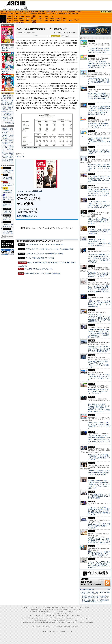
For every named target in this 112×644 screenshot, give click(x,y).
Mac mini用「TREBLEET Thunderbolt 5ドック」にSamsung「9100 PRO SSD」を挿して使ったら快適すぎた (99, 243)
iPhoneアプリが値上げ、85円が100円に (38, 269)
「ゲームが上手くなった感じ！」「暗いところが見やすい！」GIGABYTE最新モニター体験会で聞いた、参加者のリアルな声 (99, 204)
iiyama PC (53, 610)
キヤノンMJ (16, 22)
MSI (40, 16)
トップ (3, 11)
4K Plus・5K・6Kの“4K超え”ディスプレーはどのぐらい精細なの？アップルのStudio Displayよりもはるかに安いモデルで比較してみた (99, 97)
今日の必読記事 (37, 620)
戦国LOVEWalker (89, 622)
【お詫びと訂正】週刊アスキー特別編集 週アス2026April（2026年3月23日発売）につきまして (95, 597)
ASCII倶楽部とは (9, 123)
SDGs (57, 14)
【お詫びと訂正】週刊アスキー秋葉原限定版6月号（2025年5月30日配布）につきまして (95, 601)
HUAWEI (52, 18)
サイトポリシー (37, 627)
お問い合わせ (68, 627)
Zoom (71, 20)
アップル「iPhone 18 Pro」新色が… (8, 185)
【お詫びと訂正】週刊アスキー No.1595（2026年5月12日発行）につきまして (96, 593)
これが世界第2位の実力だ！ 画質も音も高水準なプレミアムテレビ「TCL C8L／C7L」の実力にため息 (99, 179)
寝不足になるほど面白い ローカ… (8, 198)
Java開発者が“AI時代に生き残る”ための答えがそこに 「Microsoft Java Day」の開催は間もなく (99, 364)
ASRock (40, 18)
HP (52, 16)
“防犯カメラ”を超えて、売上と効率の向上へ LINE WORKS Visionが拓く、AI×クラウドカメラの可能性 (99, 167)
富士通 (10, 16)
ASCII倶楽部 (106, 12)
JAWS (9, 20)
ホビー (48, 11)
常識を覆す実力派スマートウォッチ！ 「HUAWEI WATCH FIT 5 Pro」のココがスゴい (99, 391)
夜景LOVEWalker (60, 622)
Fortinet (58, 20)
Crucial (46, 18)
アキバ (61, 11)
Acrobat (16, 20)
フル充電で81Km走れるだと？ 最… (8, 232)
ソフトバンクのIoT (77, 20)
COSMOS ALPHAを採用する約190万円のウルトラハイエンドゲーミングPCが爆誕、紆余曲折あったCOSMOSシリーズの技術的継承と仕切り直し (99, 333)
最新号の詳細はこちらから (27, 216)
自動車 (42, 11)
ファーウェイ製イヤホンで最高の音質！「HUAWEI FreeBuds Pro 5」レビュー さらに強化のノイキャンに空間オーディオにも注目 (99, 289)
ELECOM (9, 18)
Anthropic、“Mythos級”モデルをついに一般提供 (8, 137)
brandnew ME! (34, 22)
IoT (10, 11)
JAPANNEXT (22, 22)
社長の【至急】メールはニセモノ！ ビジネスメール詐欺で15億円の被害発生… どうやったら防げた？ (99, 425)
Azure (28, 20)
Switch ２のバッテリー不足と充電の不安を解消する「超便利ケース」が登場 (99, 526)
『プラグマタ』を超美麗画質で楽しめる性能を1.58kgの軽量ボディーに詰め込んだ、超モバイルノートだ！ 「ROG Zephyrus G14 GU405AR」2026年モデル (99, 110)
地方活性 (61, 14)
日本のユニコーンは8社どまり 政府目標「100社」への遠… (7, 108)
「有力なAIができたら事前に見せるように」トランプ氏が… (7, 97)
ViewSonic (59, 18)
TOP (24, 607)
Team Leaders (53, 618)
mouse (16, 16)
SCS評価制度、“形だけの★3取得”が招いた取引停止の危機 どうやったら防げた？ (98, 125)
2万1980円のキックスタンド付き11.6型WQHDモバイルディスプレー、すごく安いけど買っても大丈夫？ (99, 377)
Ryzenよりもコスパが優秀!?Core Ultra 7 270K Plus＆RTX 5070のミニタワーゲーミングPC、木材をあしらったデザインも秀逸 (99, 192)
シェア (35, 36)
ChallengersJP (75, 14)
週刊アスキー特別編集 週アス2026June (8, 49)
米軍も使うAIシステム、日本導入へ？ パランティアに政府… (7, 113)
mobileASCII (62, 620)
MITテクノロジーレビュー (72, 620)
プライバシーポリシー (49, 627)
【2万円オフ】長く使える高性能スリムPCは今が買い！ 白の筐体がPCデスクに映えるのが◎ (99, 50)
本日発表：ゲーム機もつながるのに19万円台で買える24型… (7, 102)
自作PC (53, 11)
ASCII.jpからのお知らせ (87, 589)
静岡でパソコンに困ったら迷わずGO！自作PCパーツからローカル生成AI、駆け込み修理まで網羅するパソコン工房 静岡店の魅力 (99, 349)
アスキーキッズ (4, 14)
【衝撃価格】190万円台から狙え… (8, 192)
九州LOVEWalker (70, 622)
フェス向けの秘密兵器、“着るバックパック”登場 (8, 142)
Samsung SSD (34, 616)
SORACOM (50, 616)
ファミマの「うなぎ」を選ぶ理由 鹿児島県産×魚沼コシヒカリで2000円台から (100, 232)
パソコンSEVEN (34, 16)
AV (57, 11)
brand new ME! (66, 614)
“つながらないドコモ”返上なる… (8, 212)
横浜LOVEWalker (41, 622)
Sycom (28, 16)
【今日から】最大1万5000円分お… (8, 225)
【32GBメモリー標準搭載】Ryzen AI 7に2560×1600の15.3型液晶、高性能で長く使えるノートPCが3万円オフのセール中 (99, 65)
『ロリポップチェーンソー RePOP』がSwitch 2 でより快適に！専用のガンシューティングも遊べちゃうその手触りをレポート (99, 540)
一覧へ (12, 163)
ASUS (46, 16)
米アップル (20, 156)
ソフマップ (28, 22)
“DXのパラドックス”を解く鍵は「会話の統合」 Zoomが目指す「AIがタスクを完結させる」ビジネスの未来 (99, 457)
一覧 (48, 36)
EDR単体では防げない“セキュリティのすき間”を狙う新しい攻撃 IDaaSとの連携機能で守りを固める (99, 81)
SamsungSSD (33, 18)
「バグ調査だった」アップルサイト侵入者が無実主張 (44, 244)
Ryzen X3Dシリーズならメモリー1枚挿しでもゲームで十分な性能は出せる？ (99, 152)
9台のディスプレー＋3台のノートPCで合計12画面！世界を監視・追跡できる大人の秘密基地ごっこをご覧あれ (99, 221)
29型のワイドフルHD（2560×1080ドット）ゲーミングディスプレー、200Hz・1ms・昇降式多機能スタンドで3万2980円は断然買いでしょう (99, 318)
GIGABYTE (28, 18)
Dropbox (40, 20)
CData (46, 20)
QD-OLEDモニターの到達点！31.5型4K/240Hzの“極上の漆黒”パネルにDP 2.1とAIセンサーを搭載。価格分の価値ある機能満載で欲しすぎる (99, 511)
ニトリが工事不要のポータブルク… (8, 171)
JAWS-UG (38, 612)
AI (7, 11)
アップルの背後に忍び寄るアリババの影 (40, 258)
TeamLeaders (42, 14)
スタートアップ (72, 12)
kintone (22, 20)
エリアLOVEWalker (32, 622)
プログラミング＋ (61, 618)
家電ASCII (18, 14)
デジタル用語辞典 (54, 620)
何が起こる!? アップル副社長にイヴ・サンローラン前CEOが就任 (49, 249)
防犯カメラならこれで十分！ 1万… (8, 205)
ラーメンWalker (22, 622)
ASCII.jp (16, 3)
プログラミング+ (50, 14)
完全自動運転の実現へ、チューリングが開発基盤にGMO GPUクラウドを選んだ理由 (99, 496)
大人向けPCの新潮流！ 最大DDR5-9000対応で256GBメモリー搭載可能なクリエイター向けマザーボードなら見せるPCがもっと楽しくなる (99, 484)
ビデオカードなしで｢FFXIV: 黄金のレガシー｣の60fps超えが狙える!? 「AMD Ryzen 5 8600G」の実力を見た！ (99, 565)
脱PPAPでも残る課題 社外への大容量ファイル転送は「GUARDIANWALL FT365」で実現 (99, 141)
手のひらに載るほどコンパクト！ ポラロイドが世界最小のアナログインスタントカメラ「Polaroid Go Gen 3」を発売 (8, 157)
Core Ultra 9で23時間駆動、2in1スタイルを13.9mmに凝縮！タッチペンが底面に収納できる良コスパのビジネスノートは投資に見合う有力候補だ (99, 258)
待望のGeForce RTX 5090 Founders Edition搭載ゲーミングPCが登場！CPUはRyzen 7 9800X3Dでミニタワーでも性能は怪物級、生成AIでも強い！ (99, 408)
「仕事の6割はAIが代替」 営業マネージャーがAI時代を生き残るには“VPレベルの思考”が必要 (99, 472)
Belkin (65, 18)
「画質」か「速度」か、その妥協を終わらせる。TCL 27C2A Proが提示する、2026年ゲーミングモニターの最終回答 (99, 304)
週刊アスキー (34, 14)
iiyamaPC (22, 16)
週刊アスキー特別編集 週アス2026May (8, 71)
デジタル (27, 11)
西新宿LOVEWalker (51, 622)
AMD (16, 18)
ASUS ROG (22, 18)
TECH (21, 11)
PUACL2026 (67, 14)
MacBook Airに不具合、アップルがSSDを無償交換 (42, 273)
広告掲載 (76, 627)
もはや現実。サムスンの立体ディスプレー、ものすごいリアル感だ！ (8, 131)
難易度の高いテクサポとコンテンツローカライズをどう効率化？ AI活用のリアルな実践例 (99, 275)
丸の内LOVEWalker (79, 622)
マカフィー (10, 22)
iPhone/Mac (35, 11)
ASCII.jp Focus (7, 126)
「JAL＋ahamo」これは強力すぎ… (8, 178)
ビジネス (15, 11)
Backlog (52, 20)
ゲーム (79, 12)
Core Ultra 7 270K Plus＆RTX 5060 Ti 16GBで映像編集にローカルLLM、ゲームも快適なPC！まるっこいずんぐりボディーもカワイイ (99, 439)
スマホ (66, 11)
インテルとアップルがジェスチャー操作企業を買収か (44, 254)
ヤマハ (65, 20)
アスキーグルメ (26, 14)
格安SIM (12, 14)
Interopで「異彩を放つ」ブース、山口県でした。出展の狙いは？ (8, 148)
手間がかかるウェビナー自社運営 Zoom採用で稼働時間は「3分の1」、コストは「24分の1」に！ (100, 554)
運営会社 (60, 627)
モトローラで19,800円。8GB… (8, 219)
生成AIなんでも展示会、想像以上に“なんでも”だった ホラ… (7, 119)
